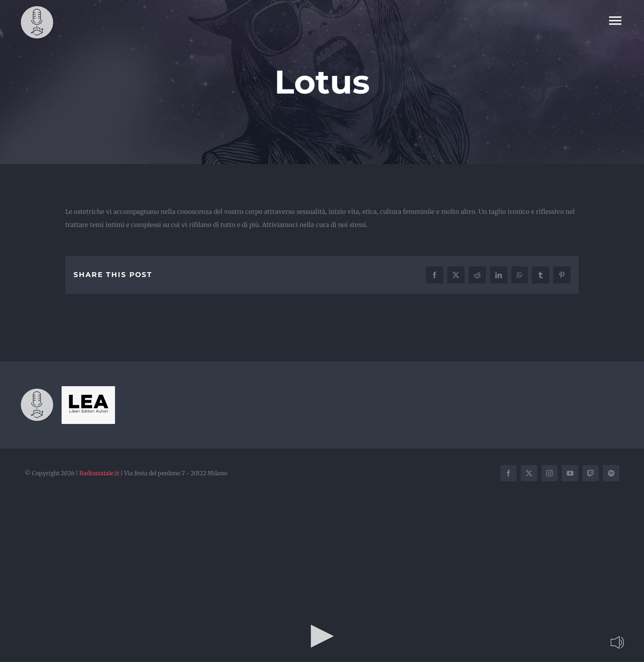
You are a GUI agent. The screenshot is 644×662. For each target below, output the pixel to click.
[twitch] (591, 473)
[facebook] (508, 473)
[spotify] (611, 473)
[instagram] (550, 473)
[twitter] (529, 473)
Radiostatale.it (99, 473)
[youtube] (570, 473)
